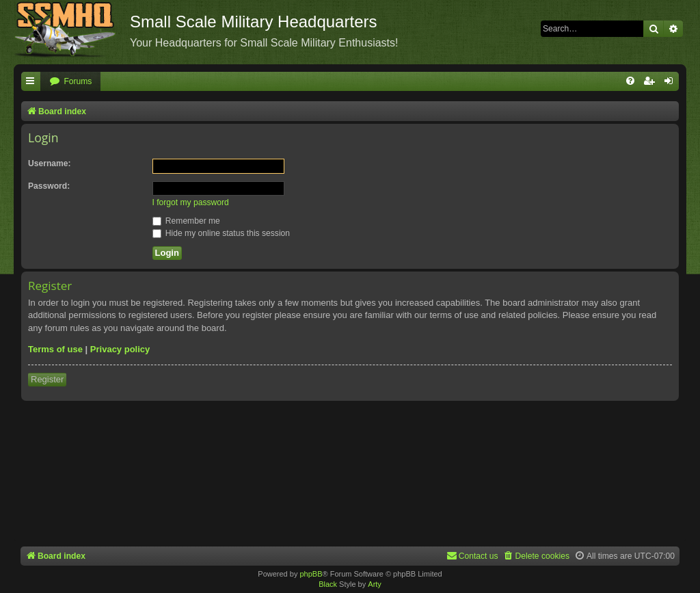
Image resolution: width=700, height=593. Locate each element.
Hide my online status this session (221, 233)
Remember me (186, 221)
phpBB (311, 574)
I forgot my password (191, 202)
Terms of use (55, 349)
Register (47, 379)
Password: (49, 186)
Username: (50, 163)
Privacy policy (120, 349)
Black (328, 584)
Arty (375, 584)
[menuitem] (70, 82)
